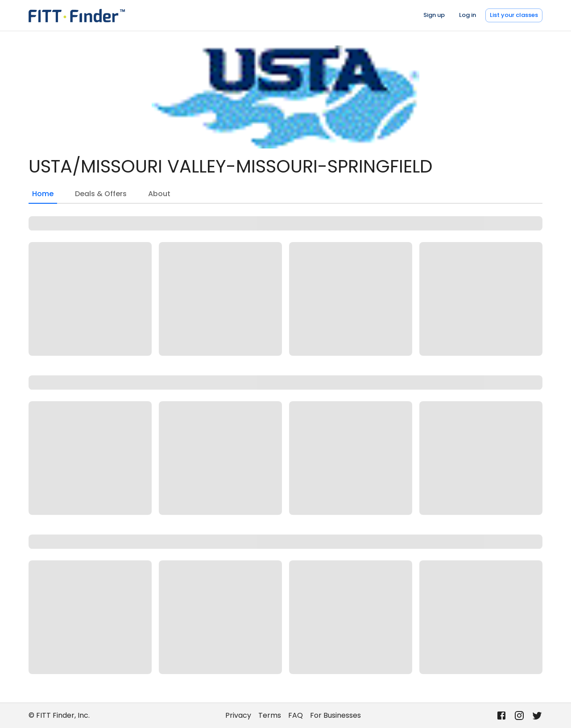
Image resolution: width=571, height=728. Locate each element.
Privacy (238, 715)
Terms (270, 715)
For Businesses (335, 715)
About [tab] (159, 194)
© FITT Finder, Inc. (59, 715)
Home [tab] (43, 196)
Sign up (434, 15)
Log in (468, 15)
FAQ (296, 715)
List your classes (514, 15)
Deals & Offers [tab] (101, 194)
